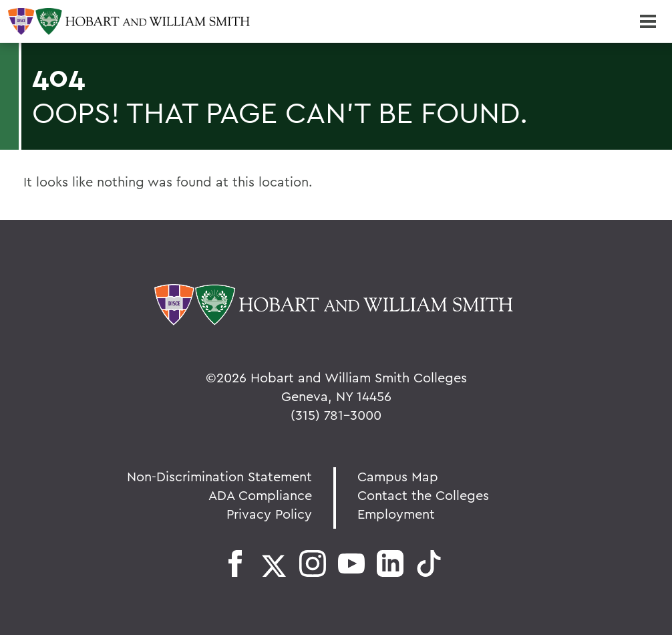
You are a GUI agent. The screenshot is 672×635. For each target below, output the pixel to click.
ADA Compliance (260, 495)
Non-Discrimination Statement (219, 476)
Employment (396, 514)
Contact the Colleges (423, 495)
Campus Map (398, 476)
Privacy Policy (269, 514)
